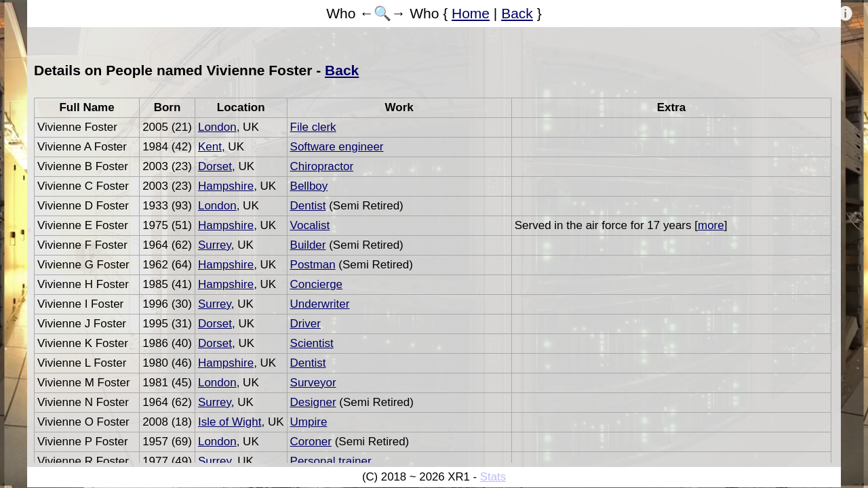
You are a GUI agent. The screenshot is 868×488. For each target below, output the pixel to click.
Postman (313, 265)
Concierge (317, 284)
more (711, 225)
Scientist (312, 343)
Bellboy (309, 186)
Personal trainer (331, 461)
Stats (493, 477)
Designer (313, 402)
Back (517, 13)
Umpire (309, 422)
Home (471, 13)
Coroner (311, 442)
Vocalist (310, 225)
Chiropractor (322, 166)
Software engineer (337, 147)
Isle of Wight (230, 422)
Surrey (215, 245)
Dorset (215, 166)
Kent (210, 147)
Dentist (308, 206)
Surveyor (313, 383)
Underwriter (320, 304)
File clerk (313, 127)
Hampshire (226, 186)
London (217, 127)
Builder (308, 245)
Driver (305, 324)
